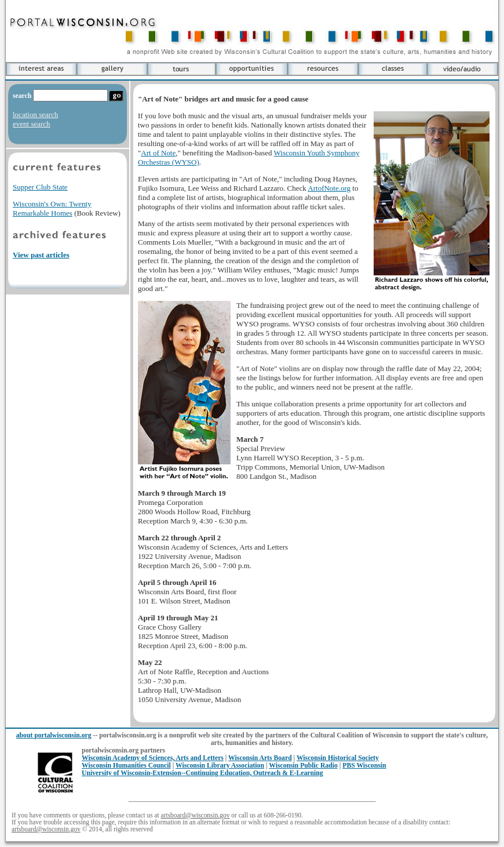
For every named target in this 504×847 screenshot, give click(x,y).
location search (35, 114)
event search (32, 124)
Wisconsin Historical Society (338, 758)
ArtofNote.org (329, 188)
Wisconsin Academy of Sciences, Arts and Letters (153, 758)
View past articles (41, 255)
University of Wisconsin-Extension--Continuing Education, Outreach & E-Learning (202, 773)
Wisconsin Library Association (220, 766)
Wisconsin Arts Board (260, 758)
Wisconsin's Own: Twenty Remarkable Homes (52, 208)
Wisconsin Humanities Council (126, 766)
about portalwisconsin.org (54, 735)
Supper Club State (40, 187)
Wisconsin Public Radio (303, 766)
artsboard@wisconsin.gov (196, 815)
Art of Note (158, 153)
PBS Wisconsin (364, 766)
